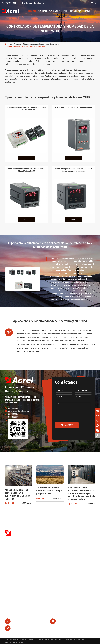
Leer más (27, 158)
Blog (54, 600)
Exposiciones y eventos (16, 590)
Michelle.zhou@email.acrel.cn (33, 3)
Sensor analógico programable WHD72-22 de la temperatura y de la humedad (74, 170)
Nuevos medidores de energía (19, 566)
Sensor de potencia (15, 557)
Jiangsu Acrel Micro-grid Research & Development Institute (42, 640)
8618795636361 (9, 3)
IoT (77, 555)
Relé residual (57, 567)
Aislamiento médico (83, 567)
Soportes (63, 11)
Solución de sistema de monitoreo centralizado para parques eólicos (50, 491)
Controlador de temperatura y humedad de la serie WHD (27, 46)
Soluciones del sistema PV (61, 556)
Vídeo (54, 590)
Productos (32, 11)
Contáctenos (89, 11)
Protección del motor (84, 562)
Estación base (58, 562)
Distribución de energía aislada (19, 576)
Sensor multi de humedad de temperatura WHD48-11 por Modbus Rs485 (27, 170)
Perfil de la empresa (15, 585)
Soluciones (42, 11)
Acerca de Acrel (75, 11)
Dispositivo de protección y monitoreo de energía (40, 44)
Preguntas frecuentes (61, 595)
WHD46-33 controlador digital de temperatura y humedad (74, 109)
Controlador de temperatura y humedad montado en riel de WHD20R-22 (27, 109)
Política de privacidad (20, 643)
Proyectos (11, 600)
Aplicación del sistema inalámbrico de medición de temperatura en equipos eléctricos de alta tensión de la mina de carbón (81, 493)
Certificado (53, 11)
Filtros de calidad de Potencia (19, 571)
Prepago (56, 572)
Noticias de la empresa (16, 595)
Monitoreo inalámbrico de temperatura (84, 548)
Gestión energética (14, 552)
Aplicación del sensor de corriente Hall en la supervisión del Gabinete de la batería (18, 494)
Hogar (10, 44)
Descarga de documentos (62, 585)
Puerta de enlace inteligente (18, 561)
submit (67, 425)
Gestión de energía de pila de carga (61, 548)
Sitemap (8, 643)
